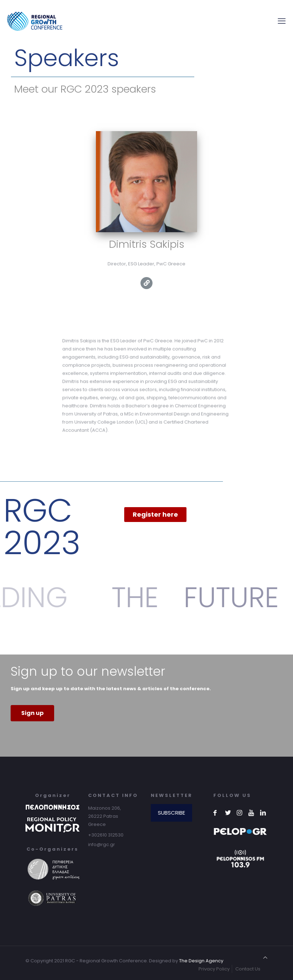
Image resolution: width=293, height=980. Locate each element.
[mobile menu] (282, 21)
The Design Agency (201, 961)
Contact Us (248, 969)
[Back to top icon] (265, 958)
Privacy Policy (214, 969)
